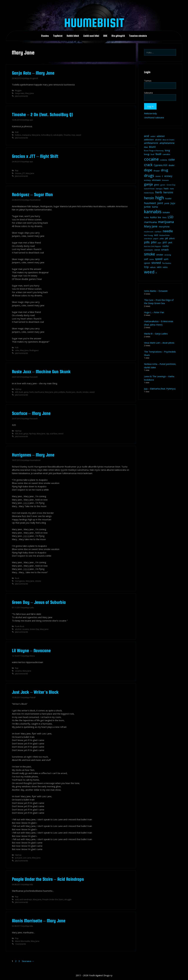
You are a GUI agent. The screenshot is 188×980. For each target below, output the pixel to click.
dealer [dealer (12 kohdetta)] (172, 165)
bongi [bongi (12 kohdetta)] (147, 154)
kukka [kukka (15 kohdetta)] (153, 217)
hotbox (18, 135)
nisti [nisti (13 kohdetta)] (156, 235)
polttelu (62, 392)
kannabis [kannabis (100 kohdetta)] (153, 212)
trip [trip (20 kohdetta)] (146, 267)
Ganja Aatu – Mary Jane (33, 73)
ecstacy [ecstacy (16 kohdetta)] (168, 176)
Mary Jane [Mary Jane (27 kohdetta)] (151, 226)
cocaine (26, 629)
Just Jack (19, 858)
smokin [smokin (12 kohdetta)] (160, 255)
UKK (105, 36)
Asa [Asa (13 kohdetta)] (146, 147)
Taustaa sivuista (138, 36)
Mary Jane (30, 93)
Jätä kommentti (21, 96)
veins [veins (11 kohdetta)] (165, 267)
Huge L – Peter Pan (154, 312)
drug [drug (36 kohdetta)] (164, 170)
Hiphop (18, 389)
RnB (17, 132)
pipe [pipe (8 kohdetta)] (160, 243)
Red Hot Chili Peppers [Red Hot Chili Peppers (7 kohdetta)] (153, 246)
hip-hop (32, 434)
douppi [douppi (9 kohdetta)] (157, 171)
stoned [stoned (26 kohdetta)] (156, 263)
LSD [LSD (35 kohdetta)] (171, 217)
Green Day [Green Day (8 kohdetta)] (171, 185)
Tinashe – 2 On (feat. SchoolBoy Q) (42, 115)
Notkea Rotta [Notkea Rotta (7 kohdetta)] (164, 235)
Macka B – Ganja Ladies (156, 334)
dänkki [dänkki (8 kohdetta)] (158, 176)
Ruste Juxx (71, 392)
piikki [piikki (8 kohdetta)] (162, 239)
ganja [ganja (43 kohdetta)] (148, 184)
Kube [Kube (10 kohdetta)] (146, 217)
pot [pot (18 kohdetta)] (170, 242)
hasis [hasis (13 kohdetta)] (166, 188)
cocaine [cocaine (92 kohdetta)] (151, 159)
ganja (26, 392)
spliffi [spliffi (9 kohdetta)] (166, 259)
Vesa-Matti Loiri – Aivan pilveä (159, 343)
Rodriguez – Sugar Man (32, 195)
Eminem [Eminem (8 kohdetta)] (165, 180)
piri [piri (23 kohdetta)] (165, 242)
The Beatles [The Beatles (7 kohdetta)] (167, 263)
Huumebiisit (94, 23)
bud (21, 434)
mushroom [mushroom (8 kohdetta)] (149, 232)
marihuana (39, 392)
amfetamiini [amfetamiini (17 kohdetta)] (151, 143)
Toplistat (58, 36)
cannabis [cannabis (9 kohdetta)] (166, 154)
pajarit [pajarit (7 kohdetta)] (156, 239)
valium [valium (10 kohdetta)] (153, 267)
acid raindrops (26, 899)
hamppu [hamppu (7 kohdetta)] (159, 189)
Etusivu (45, 36)
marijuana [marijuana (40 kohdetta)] (166, 222)
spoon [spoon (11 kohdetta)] (147, 263)
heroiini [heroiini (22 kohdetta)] (168, 192)
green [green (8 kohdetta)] (163, 185)
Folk (17, 348)
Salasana (148, 93)
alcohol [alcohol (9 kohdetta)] (158, 140)
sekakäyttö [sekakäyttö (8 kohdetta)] (149, 250)
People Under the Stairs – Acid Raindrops (48, 879)
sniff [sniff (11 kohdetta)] (146, 259)
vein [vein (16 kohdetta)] (159, 267)
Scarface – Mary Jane (31, 413)
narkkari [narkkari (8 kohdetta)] (158, 232)
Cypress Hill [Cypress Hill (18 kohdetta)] (161, 165)
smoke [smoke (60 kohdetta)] (150, 254)
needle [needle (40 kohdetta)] (168, 231)
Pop (17, 938)
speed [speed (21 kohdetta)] (159, 259)
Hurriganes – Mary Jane (33, 455)
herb (32, 392)
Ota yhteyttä (118, 36)
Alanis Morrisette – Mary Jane (39, 921)
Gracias (18, 173)
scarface (54, 434)
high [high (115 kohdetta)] (160, 198)
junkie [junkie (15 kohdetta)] (147, 207)
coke (17, 350)
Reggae (18, 90)
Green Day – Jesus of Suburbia (39, 602)
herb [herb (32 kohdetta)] (159, 192)
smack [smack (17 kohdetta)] (165, 250)
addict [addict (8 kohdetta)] (153, 136)
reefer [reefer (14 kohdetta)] (166, 246)
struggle (68, 899)
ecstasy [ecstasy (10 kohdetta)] (147, 180)
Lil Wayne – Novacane (31, 651)
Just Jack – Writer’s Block (35, 692)
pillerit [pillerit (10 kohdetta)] (172, 238)
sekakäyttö (58, 135)
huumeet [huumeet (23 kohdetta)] (150, 203)
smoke (86, 392)
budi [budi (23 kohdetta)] (158, 154)
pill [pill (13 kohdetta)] (166, 238)
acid (17, 899)
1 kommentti (20, 944)
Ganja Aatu (20, 93)
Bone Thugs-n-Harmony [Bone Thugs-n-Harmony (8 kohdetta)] (154, 151)
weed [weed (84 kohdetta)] (149, 272)
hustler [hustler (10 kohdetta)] (168, 198)
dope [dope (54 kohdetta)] (148, 170)
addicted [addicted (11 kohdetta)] (161, 136)
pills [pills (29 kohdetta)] (147, 242)
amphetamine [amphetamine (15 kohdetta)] (167, 143)
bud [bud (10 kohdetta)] (152, 154)
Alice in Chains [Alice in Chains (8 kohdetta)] (168, 140)
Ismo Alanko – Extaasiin (156, 291)
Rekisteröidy (150, 113)
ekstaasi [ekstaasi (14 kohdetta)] (156, 180)
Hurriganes (20, 581)
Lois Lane (27, 858)
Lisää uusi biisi (91, 36)
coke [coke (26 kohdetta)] (172, 160)
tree (73, 135)
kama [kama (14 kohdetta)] (155, 207)
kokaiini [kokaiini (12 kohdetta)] (166, 212)
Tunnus (148, 81)
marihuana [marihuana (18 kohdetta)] (150, 222)
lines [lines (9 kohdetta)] (164, 218)
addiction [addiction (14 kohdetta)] (149, 139)
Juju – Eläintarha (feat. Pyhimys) (160, 389)
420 (17, 392)
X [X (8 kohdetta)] (156, 273)
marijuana (27, 135)
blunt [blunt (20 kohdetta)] (152, 147)
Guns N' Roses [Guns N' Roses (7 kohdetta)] (149, 189)
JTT (24, 173)
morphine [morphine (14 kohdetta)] (164, 227)
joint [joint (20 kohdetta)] (160, 203)
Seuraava (28, 961)
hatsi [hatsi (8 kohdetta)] (172, 189)
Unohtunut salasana (154, 117)
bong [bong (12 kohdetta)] (167, 150)
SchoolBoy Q (47, 135)
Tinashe (67, 135)
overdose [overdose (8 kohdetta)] (148, 239)
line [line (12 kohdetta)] (160, 217)
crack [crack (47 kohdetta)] (148, 165)
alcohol (18, 629)
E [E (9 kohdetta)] (163, 176)
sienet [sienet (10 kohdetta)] (157, 250)
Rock (17, 578)
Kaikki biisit (73, 36)
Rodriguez (34, 350)
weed (79, 135)
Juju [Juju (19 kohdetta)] (173, 203)
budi (21, 392)
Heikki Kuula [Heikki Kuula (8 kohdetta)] (149, 193)
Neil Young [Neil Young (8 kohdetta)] (148, 235)
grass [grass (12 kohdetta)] (157, 185)
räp (48, 434)
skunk (79, 392)
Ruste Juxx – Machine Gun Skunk (41, 372)
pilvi (56, 392)
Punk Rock (20, 626)
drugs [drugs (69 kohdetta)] (149, 175)
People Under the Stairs (53, 899)
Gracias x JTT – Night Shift (35, 156)
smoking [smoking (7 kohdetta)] (168, 255)
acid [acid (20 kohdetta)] (147, 136)
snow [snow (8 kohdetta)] (152, 259)
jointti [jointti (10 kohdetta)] (167, 203)
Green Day (34, 629)
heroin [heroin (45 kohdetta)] (149, 198)
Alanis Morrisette (22, 941)
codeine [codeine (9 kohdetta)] (164, 160)
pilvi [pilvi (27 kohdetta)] (154, 242)
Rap (17, 170)
